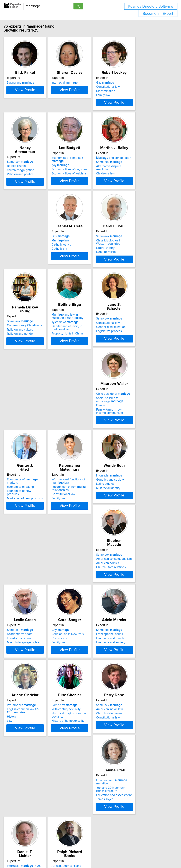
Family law (128, 99)
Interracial (80, 87)
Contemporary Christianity (138, 270)
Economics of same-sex (89, 175)
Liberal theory (76, 275)
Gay (130, 87)
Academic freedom (80, 532)
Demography (129, 708)
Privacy (123, 855)
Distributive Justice (26, 805)
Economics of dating (27, 444)
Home (113, 855)
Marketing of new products (32, 452)
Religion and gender (134, 278)
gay (76, 179)
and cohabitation (138, 175)
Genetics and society (135, 444)
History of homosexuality (137, 632)
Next (101, 838)
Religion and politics (27, 187)
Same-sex (27, 175)
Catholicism (21, 275)
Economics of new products (32, 448)
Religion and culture (134, 274)
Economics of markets (35, 439)
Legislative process (80, 364)
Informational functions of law (84, 441)
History (72, 627)
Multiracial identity (133, 452)
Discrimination (130, 95)
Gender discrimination (82, 360)
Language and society (28, 628)
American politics (25, 536)
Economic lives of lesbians (85, 187)
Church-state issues (27, 712)
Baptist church (23, 179)
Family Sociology (132, 712)
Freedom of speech (80, 536)
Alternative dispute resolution (140, 183)
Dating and (27, 87)
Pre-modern (82, 616)
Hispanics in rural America (138, 717)
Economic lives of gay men (85, 183)
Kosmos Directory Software (151, 7)
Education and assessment (85, 719)
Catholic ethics (23, 271)
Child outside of (138, 351)
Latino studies (130, 448)
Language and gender (28, 624)
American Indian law (27, 708)
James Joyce (76, 723)
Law (70, 632)
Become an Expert (158, 14)
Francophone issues (27, 620)
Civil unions (128, 536)
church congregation (27, 183)
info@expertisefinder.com (93, 855)
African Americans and (35, 792)
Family (125, 363)
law (22, 267)
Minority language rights (83, 540)
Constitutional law (133, 91)
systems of (27, 359)
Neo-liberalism (77, 279)
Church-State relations (29, 540)
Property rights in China (29, 370)
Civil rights (21, 796)
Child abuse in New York (137, 532)
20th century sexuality (135, 620)
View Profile (36, 113)
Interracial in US (138, 704)
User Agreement (138, 855)
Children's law (130, 187)
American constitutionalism (32, 532)
